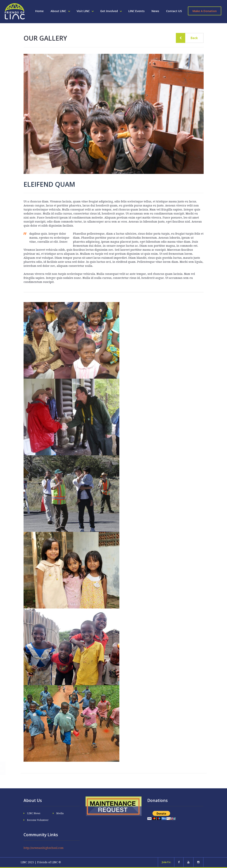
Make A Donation (205, 11)
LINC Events (136, 11)
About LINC (59, 11)
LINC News (34, 813)
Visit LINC (84, 11)
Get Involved (109, 11)
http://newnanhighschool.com (44, 848)
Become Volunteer (38, 820)
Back (191, 38)
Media (60, 813)
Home (39, 11)
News (155, 11)
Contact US (174, 11)
